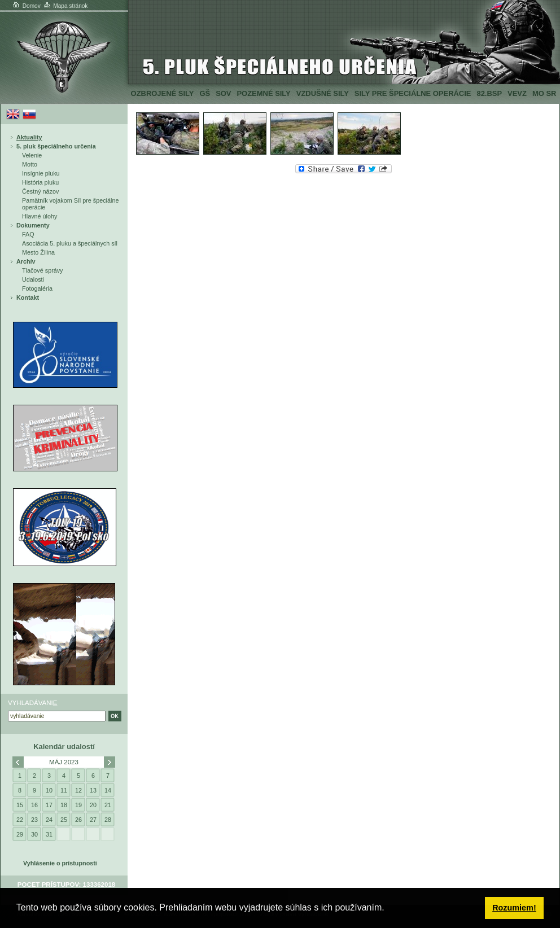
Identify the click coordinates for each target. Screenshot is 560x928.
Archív (26, 261)
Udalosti (33, 279)
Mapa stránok (65, 6)
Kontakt (28, 297)
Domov (26, 6)
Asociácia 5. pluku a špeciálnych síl (70, 243)
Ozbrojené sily (163, 93)
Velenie (32, 155)
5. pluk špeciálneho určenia (56, 146)
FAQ (28, 234)
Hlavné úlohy (40, 216)
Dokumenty (33, 225)
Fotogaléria (37, 288)
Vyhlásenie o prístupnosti (60, 863)
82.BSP (489, 93)
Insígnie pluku (41, 173)
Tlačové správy (43, 270)
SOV (223, 93)
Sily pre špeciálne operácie (413, 93)
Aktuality (29, 137)
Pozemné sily (263, 93)
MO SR (544, 93)
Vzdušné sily (323, 93)
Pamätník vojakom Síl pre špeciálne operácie (70, 204)
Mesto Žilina (38, 252)
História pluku (40, 182)
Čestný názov (40, 191)
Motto (30, 164)
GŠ (205, 93)
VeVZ (517, 93)
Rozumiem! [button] (514, 908)
